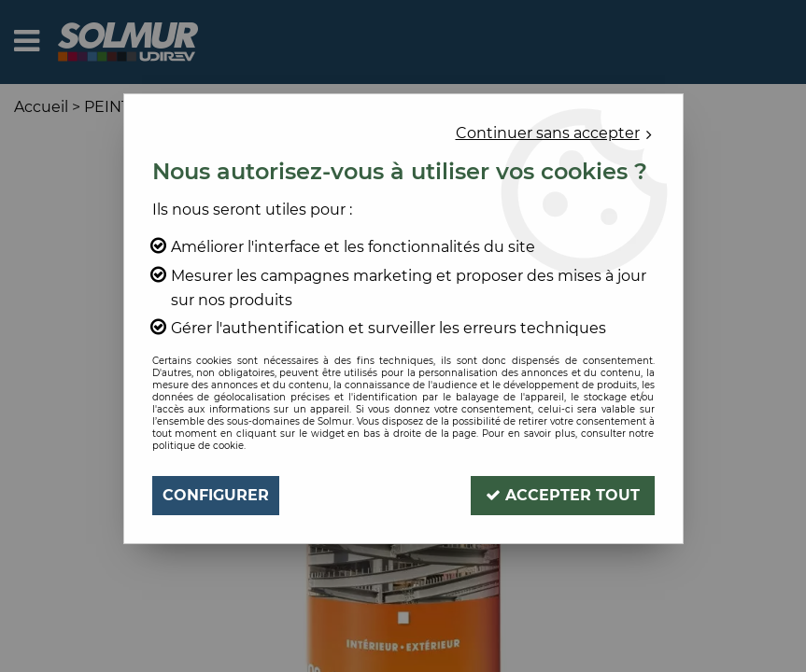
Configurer (216, 495)
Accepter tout (563, 495)
